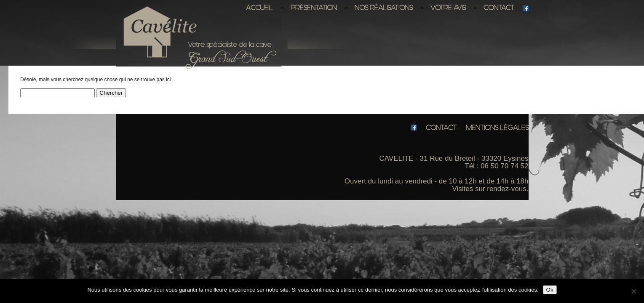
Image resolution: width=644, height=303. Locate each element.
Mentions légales (497, 128)
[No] (633, 291)
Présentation (314, 8)
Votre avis (448, 8)
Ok (550, 290)
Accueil (259, 8)
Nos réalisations (384, 8)
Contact (499, 8)
